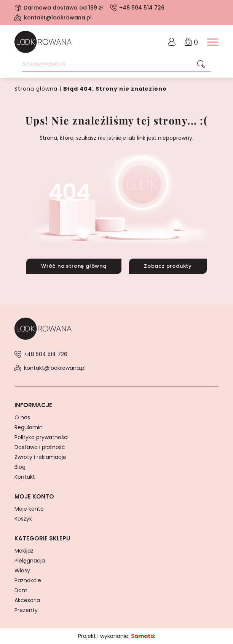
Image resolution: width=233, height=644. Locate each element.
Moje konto (29, 509)
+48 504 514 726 (142, 8)
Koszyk (23, 519)
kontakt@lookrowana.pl (58, 18)
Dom (21, 590)
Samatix (143, 636)
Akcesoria (27, 600)
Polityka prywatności (41, 437)
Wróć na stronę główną (74, 266)
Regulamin (29, 427)
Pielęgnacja (30, 561)
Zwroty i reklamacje (40, 457)
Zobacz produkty (168, 266)
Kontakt (25, 477)
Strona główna (36, 89)
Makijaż (24, 551)
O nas (22, 417)
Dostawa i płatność (40, 447)
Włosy (22, 570)
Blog (20, 467)
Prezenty (26, 610)
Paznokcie (28, 580)
